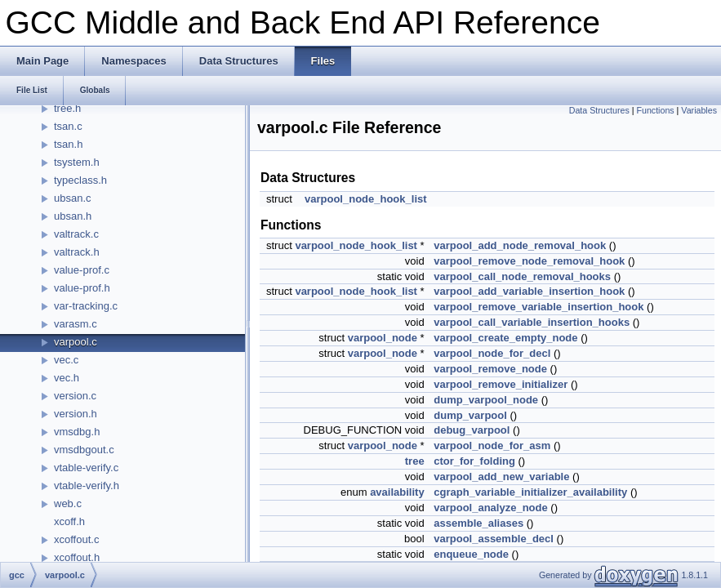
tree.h (67, 108)
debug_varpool (472, 430)
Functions (655, 110)
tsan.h (68, 144)
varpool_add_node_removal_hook (520, 245)
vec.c (66, 360)
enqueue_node (471, 554)
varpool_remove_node (490, 369)
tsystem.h (77, 162)
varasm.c (76, 324)
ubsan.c (73, 198)
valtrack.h (77, 252)
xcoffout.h (77, 557)
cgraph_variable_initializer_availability (530, 492)
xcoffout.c (76, 539)
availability (397, 492)
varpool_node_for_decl (492, 353)
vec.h (67, 378)
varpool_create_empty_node (505, 338)
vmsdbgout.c (84, 450)
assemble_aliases (478, 523)
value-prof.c (82, 270)
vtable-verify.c (86, 468)
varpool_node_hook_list (366, 199)
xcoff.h (69, 521)
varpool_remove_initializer (501, 384)
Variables (699, 110)
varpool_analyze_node (490, 508)
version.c (75, 396)
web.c (68, 503)
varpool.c (76, 342)
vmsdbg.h (77, 432)
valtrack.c (76, 234)
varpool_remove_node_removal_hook (529, 261)
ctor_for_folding (474, 461)
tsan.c (68, 126)
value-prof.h (82, 288)
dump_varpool (470, 415)
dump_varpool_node (486, 400)
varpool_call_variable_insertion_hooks (532, 322)
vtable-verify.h (87, 486)
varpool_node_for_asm (492, 445)
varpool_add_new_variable (501, 477)
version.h (76, 414)
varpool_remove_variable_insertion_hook (539, 307)
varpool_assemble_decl (494, 539)
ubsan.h (73, 216)
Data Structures (599, 110)
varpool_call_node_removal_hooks (522, 276)
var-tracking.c (86, 306)
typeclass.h (80, 180)
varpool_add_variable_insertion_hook (529, 291)
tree (415, 461)
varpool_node (383, 338)
